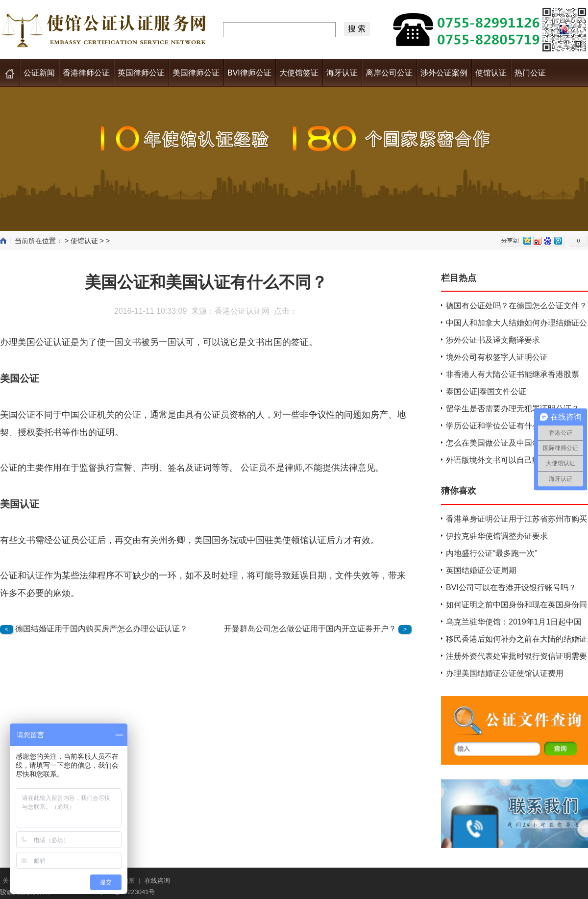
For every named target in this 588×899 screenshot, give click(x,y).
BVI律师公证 (249, 73)
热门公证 (530, 73)
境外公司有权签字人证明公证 (497, 357)
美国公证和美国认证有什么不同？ (206, 282)
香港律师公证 (86, 73)
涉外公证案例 (444, 73)
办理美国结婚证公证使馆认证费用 (505, 673)
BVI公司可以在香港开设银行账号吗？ (511, 587)
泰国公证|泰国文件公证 (486, 391)
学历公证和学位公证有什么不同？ (505, 426)
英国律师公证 (141, 73)
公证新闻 (39, 73)
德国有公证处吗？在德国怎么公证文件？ (516, 306)
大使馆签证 (299, 73)
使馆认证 (491, 73)
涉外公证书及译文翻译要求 (493, 340)
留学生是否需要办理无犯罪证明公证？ (513, 409)
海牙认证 (342, 73)
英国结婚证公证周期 (481, 570)
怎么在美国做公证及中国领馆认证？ (509, 443)
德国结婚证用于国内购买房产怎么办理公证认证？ (101, 629)
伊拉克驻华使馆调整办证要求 (497, 536)
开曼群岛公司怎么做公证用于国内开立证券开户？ (310, 629)
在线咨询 (157, 881)
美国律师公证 (196, 73)
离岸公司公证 (389, 73)
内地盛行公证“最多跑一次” (492, 553)
